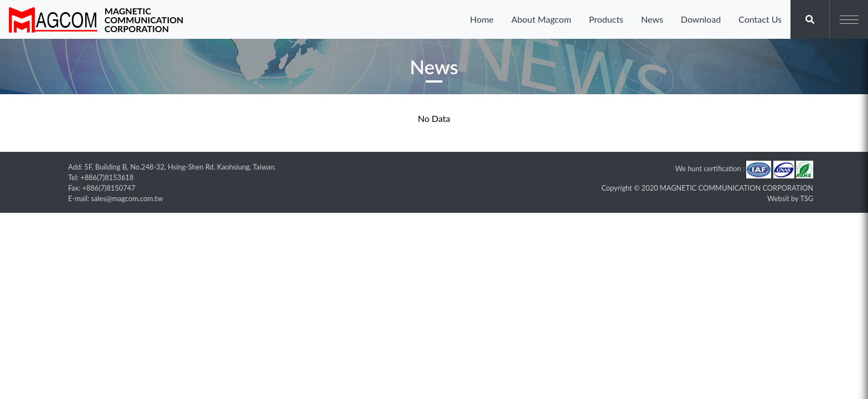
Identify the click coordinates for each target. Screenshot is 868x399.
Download (701, 19)
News (652, 19)
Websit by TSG (790, 198)
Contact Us (760, 19)
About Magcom (541, 19)
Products (606, 19)
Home (482, 19)
